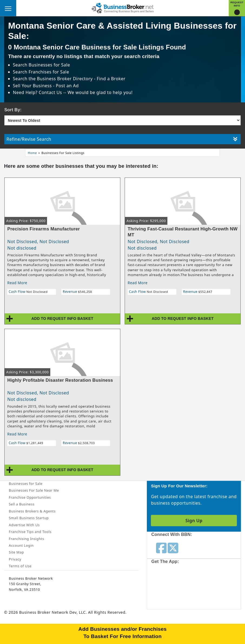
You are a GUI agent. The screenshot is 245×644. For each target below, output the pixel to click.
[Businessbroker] (122, 8)
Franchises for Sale (49, 72)
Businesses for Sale (49, 65)
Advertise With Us (24, 525)
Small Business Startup (29, 518)
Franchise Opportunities (30, 497)
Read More (17, 283)
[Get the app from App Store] (176, 588)
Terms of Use (20, 566)
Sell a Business (22, 504)
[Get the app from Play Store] (216, 588)
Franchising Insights (27, 539)
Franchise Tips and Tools (30, 532)
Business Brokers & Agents (32, 511)
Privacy (15, 559)
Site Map (16, 552)
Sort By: (13, 110)
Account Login (21, 545)
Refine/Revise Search (122, 139)
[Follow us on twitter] (173, 548)
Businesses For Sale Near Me (34, 490)
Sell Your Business (33, 86)
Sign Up (194, 521)
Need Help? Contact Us (38, 92)
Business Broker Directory (65, 79)
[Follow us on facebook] (161, 548)
